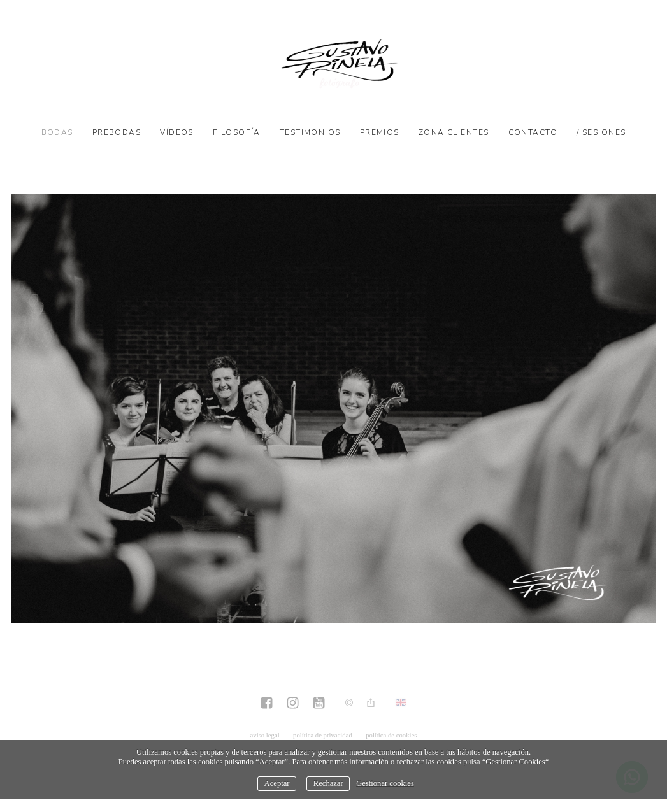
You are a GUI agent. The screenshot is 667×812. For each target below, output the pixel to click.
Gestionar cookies (385, 783)
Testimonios (310, 132)
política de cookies (391, 735)
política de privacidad (323, 735)
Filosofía (237, 132)
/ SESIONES (601, 132)
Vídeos (177, 132)
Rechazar (328, 783)
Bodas (57, 132)
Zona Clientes (454, 132)
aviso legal (265, 735)
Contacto (533, 132)
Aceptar (277, 783)
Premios (380, 132)
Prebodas (117, 132)
